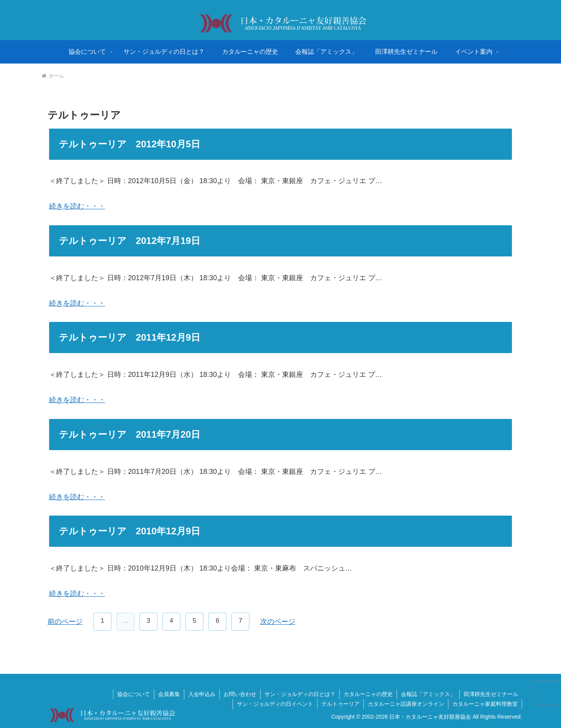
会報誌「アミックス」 (428, 694)
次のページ (278, 622)
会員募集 (169, 694)
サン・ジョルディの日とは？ (300, 694)
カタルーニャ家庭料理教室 (485, 704)
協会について (134, 694)
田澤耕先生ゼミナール (491, 694)
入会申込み (202, 694)
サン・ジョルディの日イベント (275, 704)
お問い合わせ (240, 694)
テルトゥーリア (340, 704)
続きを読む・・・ (77, 206)
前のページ (65, 622)
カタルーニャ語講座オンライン (406, 704)
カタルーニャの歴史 (368, 694)
